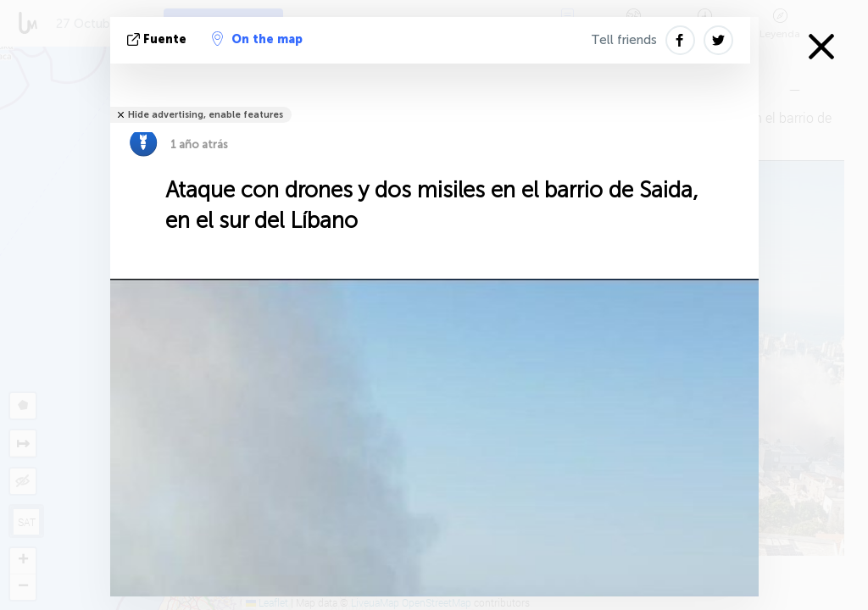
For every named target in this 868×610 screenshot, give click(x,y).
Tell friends (624, 40)
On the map (257, 39)
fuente (159, 39)
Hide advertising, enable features (206, 115)
